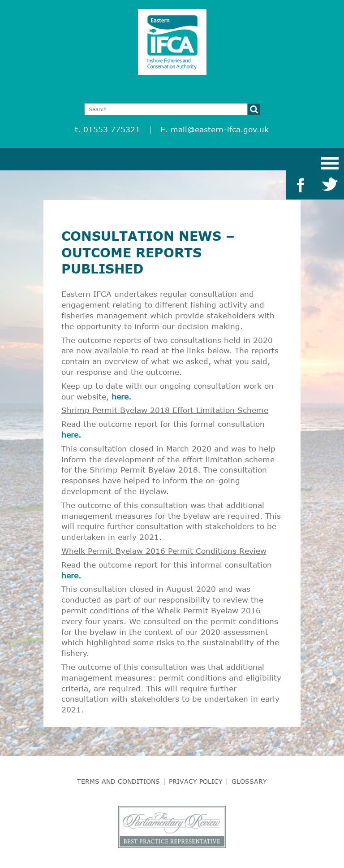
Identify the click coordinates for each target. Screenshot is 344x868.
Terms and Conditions (118, 781)
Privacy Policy (196, 781)
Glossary (249, 781)
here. (71, 435)
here (120, 397)
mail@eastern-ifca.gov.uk (220, 129)
